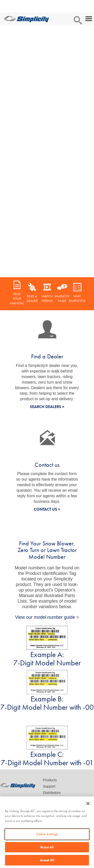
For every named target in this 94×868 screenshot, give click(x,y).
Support (49, 786)
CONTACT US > (47, 509)
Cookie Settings (47, 834)
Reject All (47, 847)
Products (50, 780)
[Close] (88, 803)
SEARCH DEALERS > (47, 407)
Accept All (47, 860)
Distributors (52, 793)
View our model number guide (45, 617)
